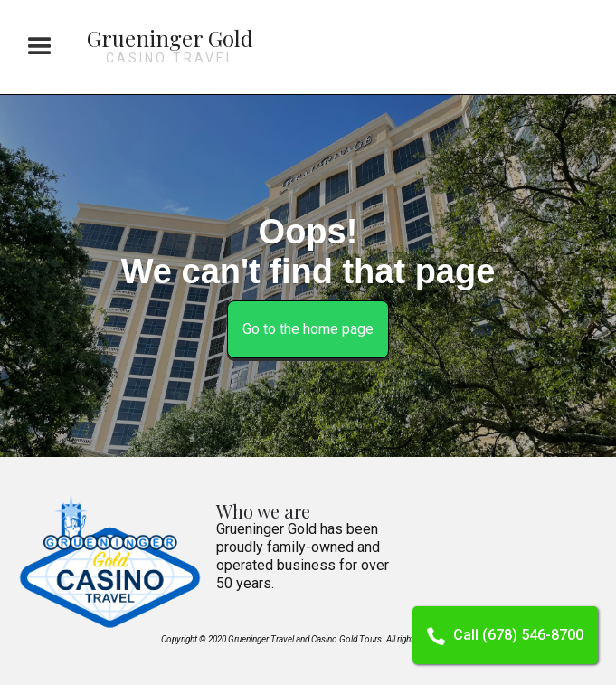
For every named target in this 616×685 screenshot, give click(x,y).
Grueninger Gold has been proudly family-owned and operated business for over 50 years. (303, 556)
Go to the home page (308, 329)
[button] (40, 47)
